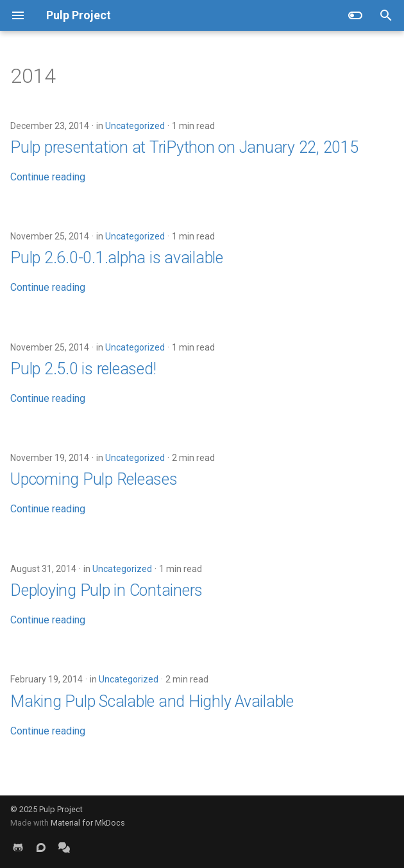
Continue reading (48, 177)
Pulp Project (61, 809)
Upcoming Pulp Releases (94, 479)
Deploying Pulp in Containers (106, 590)
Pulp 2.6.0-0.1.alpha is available (117, 258)
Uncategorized (135, 126)
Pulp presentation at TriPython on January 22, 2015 (184, 147)
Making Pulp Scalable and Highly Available (152, 701)
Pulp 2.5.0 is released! (83, 369)
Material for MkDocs (88, 823)
